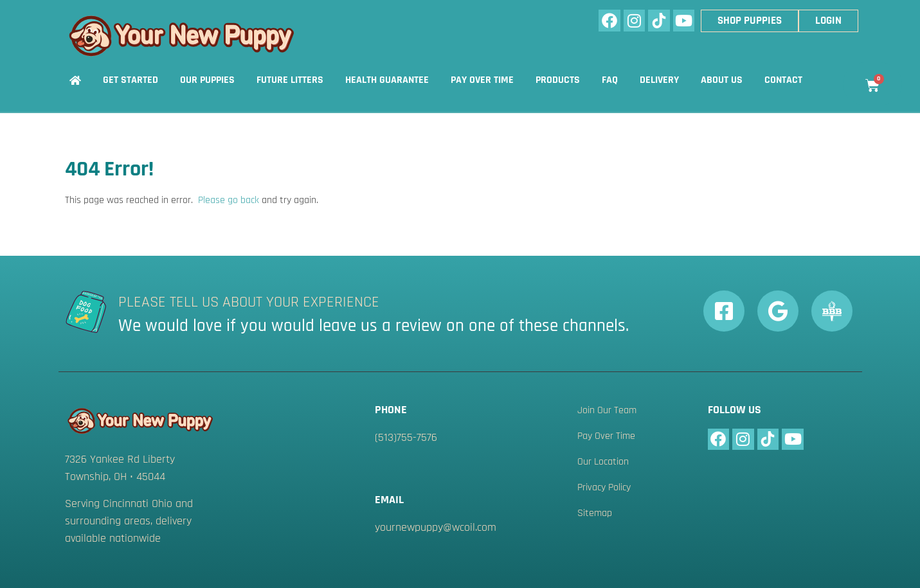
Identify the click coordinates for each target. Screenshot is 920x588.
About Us (722, 80)
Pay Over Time (482, 80)
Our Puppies (207, 80)
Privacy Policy (604, 488)
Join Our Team (607, 411)
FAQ (610, 80)
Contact (783, 80)
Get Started (131, 80)
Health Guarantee (387, 80)
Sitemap (595, 513)
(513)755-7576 (406, 437)
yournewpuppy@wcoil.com (436, 527)
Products (558, 80)
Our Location (603, 462)
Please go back (229, 200)
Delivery (659, 80)
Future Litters (290, 80)
